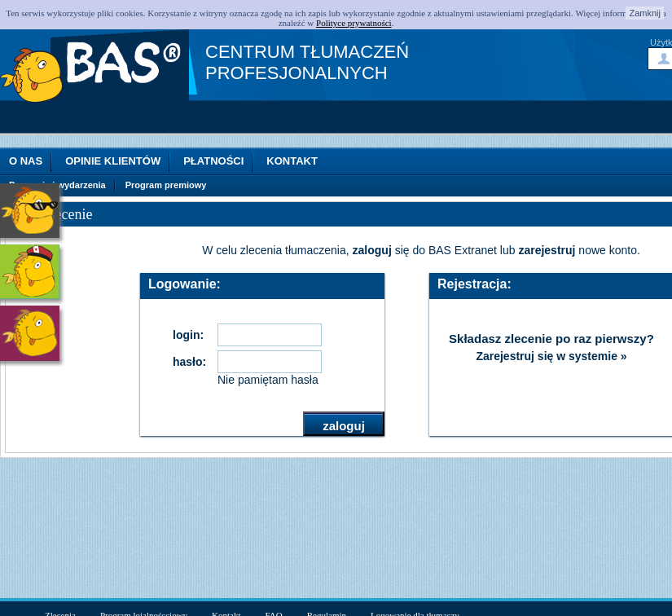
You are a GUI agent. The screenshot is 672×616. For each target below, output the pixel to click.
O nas (26, 161)
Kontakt (292, 161)
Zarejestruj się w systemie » (551, 356)
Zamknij (645, 13)
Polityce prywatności (354, 23)
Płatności (213, 161)
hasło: (189, 362)
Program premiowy (166, 185)
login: (188, 335)
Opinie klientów (113, 161)
